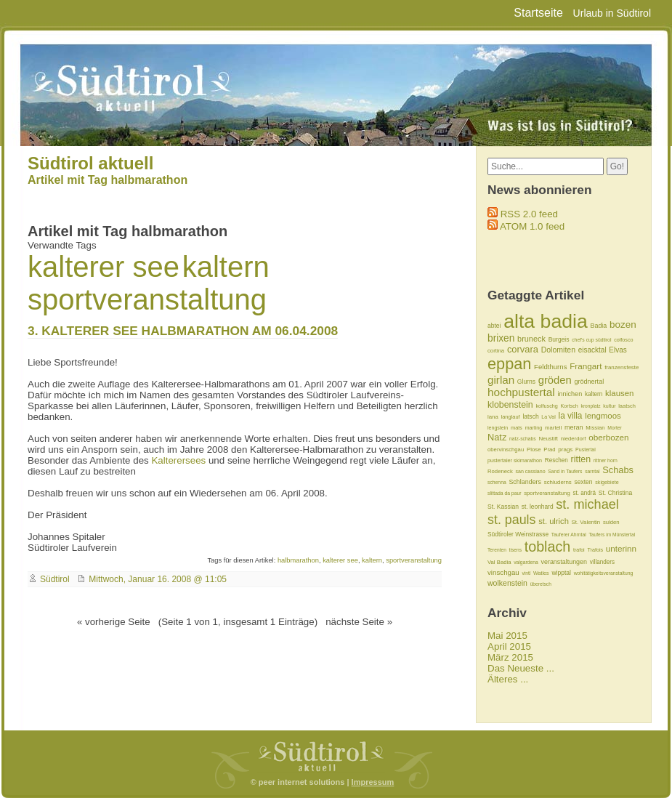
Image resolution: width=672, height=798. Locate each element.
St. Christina (615, 493)
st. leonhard (538, 507)
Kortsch (569, 406)
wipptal (561, 573)
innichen (570, 394)
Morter (615, 428)
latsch (530, 416)
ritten (581, 459)
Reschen (556, 460)
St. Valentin (586, 522)
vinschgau (503, 572)
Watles (541, 573)
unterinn (621, 548)
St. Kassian (503, 507)
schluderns (558, 482)
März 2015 (510, 657)
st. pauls (512, 520)
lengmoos (603, 416)
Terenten (497, 550)
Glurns (526, 382)
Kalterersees (178, 460)
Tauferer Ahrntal (569, 535)
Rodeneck (500, 471)
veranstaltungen (564, 562)
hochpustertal (521, 392)
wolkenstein (507, 583)
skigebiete (607, 482)
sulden (611, 522)
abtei (494, 326)
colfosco (623, 340)
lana (493, 417)
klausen (619, 393)
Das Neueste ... (521, 668)
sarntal (592, 471)
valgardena (526, 562)
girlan (501, 380)
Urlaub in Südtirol (612, 13)
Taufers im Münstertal (612, 535)
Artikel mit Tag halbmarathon (108, 180)
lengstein (498, 428)
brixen (501, 338)
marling (533, 428)
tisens (515, 550)
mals (517, 428)
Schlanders (525, 482)
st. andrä (584, 493)
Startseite (538, 13)
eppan (509, 364)
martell (553, 428)
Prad (549, 450)
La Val (548, 417)
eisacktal (592, 350)
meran (574, 427)
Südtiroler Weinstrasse (518, 534)
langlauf (511, 417)
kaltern (226, 267)
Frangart (586, 366)
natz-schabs (523, 439)
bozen (623, 325)
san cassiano (530, 471)
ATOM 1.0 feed (532, 226)
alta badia (546, 321)
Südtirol (55, 579)
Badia (598, 326)
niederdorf (574, 439)
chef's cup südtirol (591, 340)
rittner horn (606, 460)
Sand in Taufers (565, 471)
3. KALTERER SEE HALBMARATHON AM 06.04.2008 (183, 331)
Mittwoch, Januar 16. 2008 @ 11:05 (158, 579)
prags (565, 450)
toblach (548, 547)
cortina (496, 351)
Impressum (373, 782)
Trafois (595, 550)
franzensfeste (622, 367)
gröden (555, 380)
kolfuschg (546, 406)
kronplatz (591, 406)
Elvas (618, 350)
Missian (595, 428)
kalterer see (104, 267)
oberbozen (608, 437)
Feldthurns (550, 367)
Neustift (548, 439)
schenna (497, 482)
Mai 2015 (507, 636)
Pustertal (586, 450)
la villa (571, 416)
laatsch (627, 406)
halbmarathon (298, 560)
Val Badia (499, 562)
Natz (497, 437)
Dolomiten (558, 350)
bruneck (531, 339)
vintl (526, 573)
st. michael (587, 504)
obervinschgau (506, 450)
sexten (583, 482)
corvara (523, 349)
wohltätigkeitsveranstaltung (604, 573)
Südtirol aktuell (90, 163)
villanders (602, 562)
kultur (609, 406)
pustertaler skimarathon (515, 460)
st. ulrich (554, 521)
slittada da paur (504, 493)
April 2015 (509, 646)
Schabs (618, 470)
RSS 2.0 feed (529, 214)
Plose (534, 450)
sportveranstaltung (147, 299)
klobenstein (510, 405)
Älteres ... (508, 679)
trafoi (579, 550)
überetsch (541, 584)
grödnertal (589, 382)
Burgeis (559, 339)
